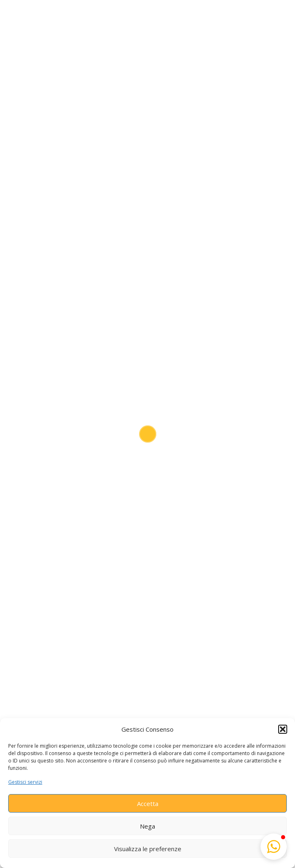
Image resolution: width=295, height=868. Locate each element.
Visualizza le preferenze (148, 849)
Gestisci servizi (25, 782)
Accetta (148, 804)
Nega (147, 826)
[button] (283, 729)
